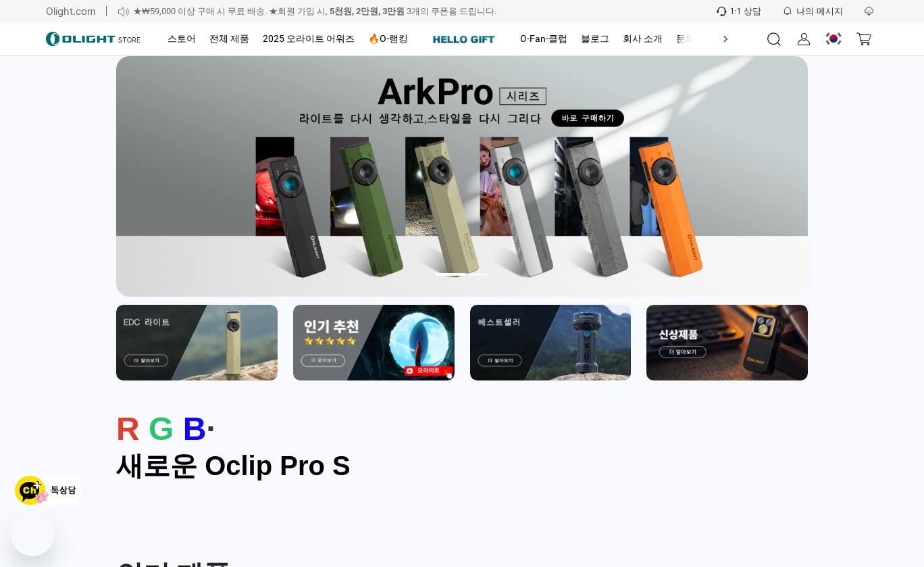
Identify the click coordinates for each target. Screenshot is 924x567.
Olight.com (71, 11)
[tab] (182, 39)
